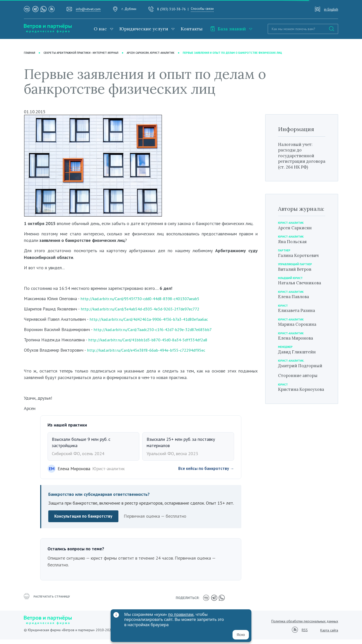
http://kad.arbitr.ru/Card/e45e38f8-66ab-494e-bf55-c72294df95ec (151, 356)
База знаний (228, 29)
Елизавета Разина (298, 321)
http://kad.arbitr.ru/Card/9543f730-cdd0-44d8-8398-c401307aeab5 (146, 304)
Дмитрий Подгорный (291, 379)
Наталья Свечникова (302, 294)
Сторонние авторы (300, 392)
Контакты (192, 29)
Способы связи (202, 9)
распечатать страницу (49, 603)
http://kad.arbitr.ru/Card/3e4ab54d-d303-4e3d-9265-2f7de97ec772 (145, 314)
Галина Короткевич (300, 266)
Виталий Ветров (296, 280)
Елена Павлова (295, 308)
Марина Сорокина (299, 335)
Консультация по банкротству (85, 522)
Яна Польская (294, 252)
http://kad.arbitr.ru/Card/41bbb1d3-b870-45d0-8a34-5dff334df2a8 (153, 345)
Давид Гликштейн (298, 363)
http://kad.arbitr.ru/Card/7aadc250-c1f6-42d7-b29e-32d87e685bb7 (158, 335)
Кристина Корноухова (292, 409)
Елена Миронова (297, 349)
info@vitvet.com (88, 9)
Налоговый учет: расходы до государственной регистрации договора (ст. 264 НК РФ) (301, 164)
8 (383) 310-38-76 (171, 9)
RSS (305, 635)
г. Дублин (129, 9)
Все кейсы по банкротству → (204, 474)
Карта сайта (329, 635)
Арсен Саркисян (297, 238)
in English (331, 9)
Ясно (241, 635)
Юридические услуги (144, 29)
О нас (100, 29)
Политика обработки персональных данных (305, 626)
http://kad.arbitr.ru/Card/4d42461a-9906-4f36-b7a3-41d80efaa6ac (154, 324)
